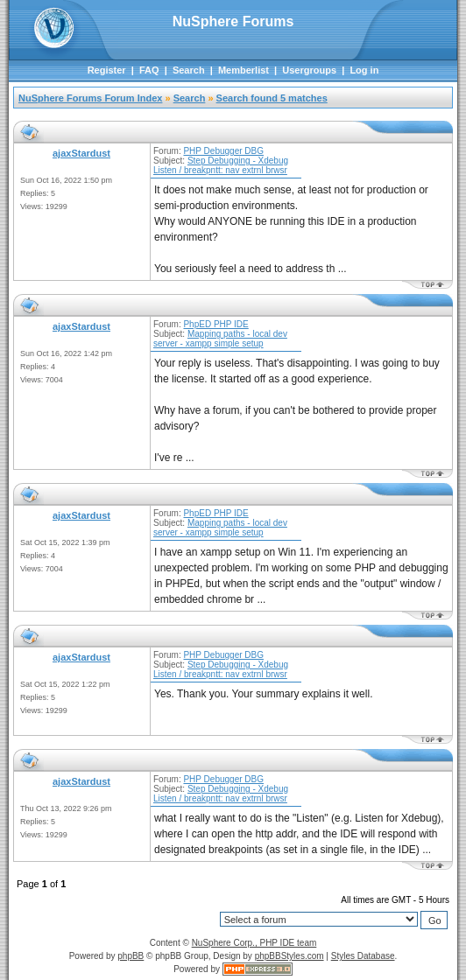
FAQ (149, 70)
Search (189, 70)
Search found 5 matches (272, 98)
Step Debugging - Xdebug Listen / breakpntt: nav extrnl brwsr (221, 165)
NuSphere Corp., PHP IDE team (254, 943)
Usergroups (309, 70)
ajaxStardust (81, 153)
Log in (364, 70)
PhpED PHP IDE (215, 324)
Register (107, 70)
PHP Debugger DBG (223, 151)
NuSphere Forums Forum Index (90, 98)
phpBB (131, 956)
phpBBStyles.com (289, 956)
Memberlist (244, 70)
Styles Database (363, 956)
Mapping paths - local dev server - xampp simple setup (220, 339)
